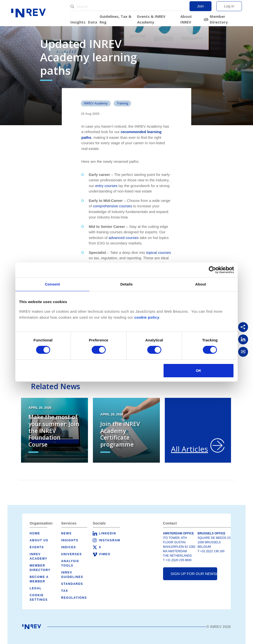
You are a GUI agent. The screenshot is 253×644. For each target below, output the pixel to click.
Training (122, 103)
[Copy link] (243, 327)
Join (201, 6)
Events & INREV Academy (151, 19)
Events (37, 547)
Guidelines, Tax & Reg (116, 19)
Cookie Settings (39, 597)
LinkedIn (107, 533)
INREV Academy (96, 103)
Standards (72, 584)
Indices (69, 547)
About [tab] (201, 284)
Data (93, 22)
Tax (65, 591)
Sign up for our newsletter (194, 574)
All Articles (190, 449)
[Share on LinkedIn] (243, 339)
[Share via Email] (243, 352)
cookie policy (147, 317)
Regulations (74, 598)
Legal (36, 588)
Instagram (109, 540)
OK (199, 370)
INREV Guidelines (72, 575)
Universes (72, 554)
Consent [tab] (53, 284)
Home (35, 533)
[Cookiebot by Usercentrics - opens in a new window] (212, 270)
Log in (229, 6)
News (66, 533)
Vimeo (105, 554)
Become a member (39, 579)
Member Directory (219, 19)
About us (39, 540)
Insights (78, 22)
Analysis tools (70, 563)
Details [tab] (126, 284)
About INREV (186, 19)
